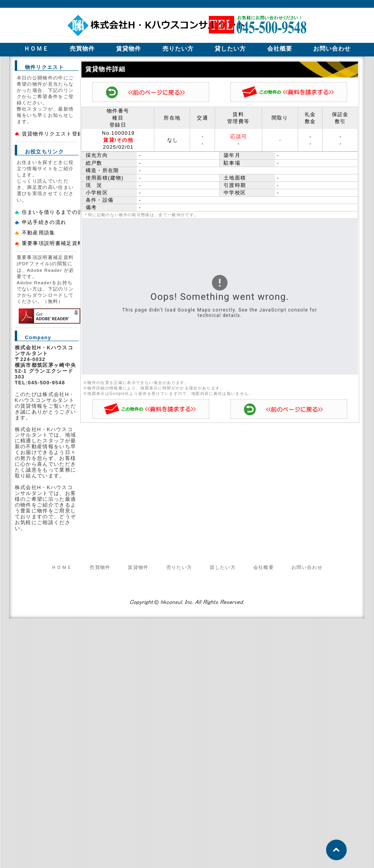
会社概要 (264, 567)
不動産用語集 (39, 233)
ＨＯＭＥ (62, 567)
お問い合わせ (307, 567)
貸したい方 (223, 567)
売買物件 (100, 567)
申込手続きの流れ (44, 222)
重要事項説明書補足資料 (53, 243)
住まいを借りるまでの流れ (55, 212)
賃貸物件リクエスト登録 (53, 134)
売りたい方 (179, 567)
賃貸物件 (138, 567)
